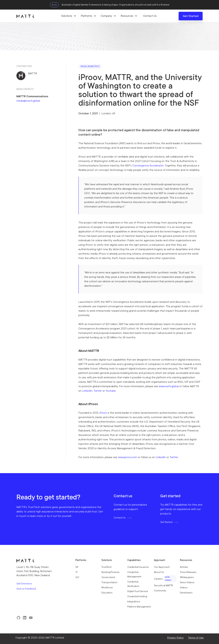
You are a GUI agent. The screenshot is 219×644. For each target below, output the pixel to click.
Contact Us (150, 16)
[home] (39, 16)
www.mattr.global (169, 386)
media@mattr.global (28, 101)
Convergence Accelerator (148, 165)
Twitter (98, 391)
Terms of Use (196, 638)
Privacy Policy (175, 638)
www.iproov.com (128, 457)
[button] (69, 16)
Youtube (111, 391)
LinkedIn (87, 391)
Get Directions (24, 584)
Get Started (191, 16)
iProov (103, 413)
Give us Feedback (26, 589)
